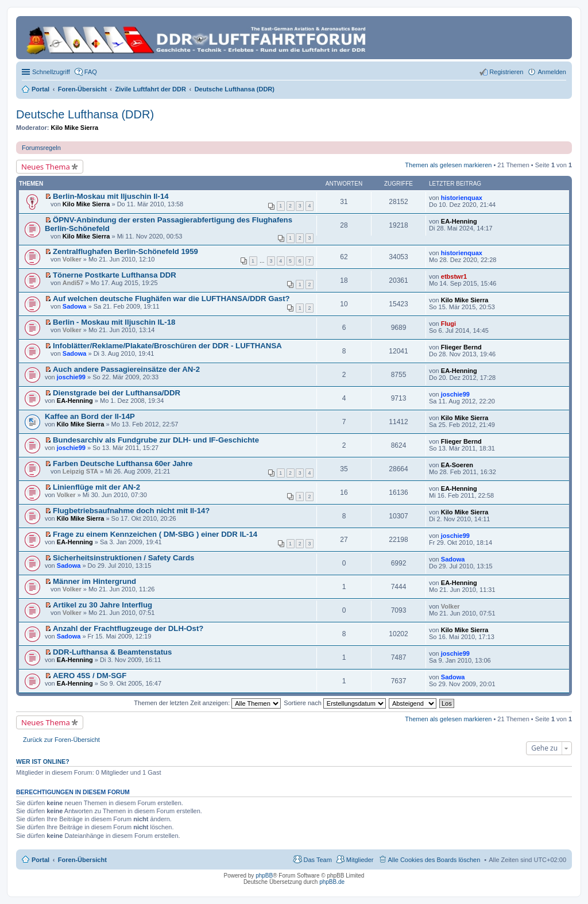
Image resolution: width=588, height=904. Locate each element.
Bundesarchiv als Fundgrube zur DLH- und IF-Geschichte (156, 440)
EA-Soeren (457, 465)
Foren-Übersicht (82, 860)
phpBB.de (332, 882)
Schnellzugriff (51, 72)
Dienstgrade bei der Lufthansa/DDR (117, 393)
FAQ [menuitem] (91, 72)
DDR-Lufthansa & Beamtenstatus (112, 652)
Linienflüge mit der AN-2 (96, 487)
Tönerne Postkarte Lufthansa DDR (115, 275)
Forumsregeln (41, 148)
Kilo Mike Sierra (75, 128)
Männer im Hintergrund (94, 581)
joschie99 (71, 377)
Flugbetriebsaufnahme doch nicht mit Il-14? (131, 511)
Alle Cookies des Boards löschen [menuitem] (434, 860)
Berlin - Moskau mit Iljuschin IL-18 (114, 322)
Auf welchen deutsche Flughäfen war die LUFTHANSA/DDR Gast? (171, 299)
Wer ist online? (43, 761)
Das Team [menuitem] (317, 860)
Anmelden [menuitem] (552, 72)
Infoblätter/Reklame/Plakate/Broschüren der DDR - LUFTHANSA (167, 346)
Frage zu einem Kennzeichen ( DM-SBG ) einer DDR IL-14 (155, 534)
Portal (40, 89)
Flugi (448, 324)
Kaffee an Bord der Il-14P (90, 416)
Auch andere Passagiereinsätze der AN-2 (126, 369)
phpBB (264, 876)
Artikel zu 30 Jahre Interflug (102, 605)
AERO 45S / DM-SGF (90, 676)
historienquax (462, 198)
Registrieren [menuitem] (506, 72)
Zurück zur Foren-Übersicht (61, 740)
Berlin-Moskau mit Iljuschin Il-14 (111, 196)
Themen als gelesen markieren (448, 165)
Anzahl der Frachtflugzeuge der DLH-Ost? (128, 628)
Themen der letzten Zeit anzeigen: (207, 703)
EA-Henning (459, 221)
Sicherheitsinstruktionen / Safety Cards (123, 558)
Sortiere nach (334, 703)
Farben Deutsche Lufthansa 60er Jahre (123, 463)
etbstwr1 (454, 276)
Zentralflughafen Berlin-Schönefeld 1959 (125, 251)
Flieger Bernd (461, 347)
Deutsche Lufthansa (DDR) (85, 114)
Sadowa (75, 306)
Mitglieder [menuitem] (360, 860)
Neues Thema (46, 167)
